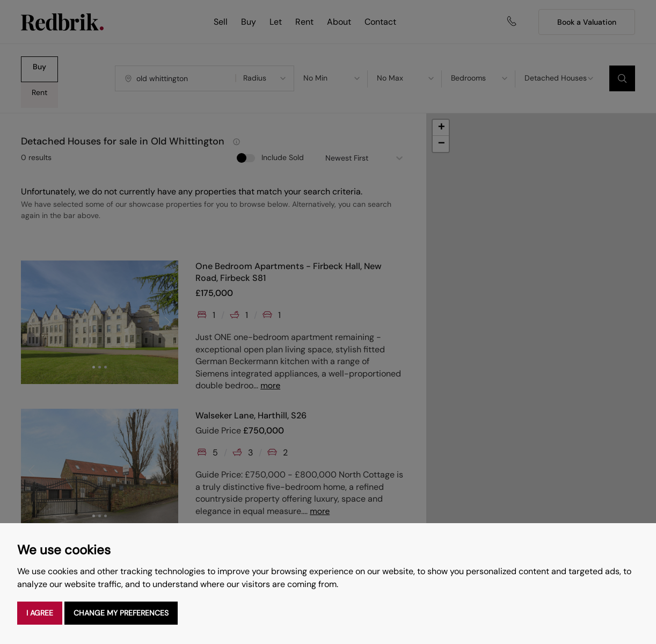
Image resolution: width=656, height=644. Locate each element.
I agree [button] (40, 613)
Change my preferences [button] (121, 613)
